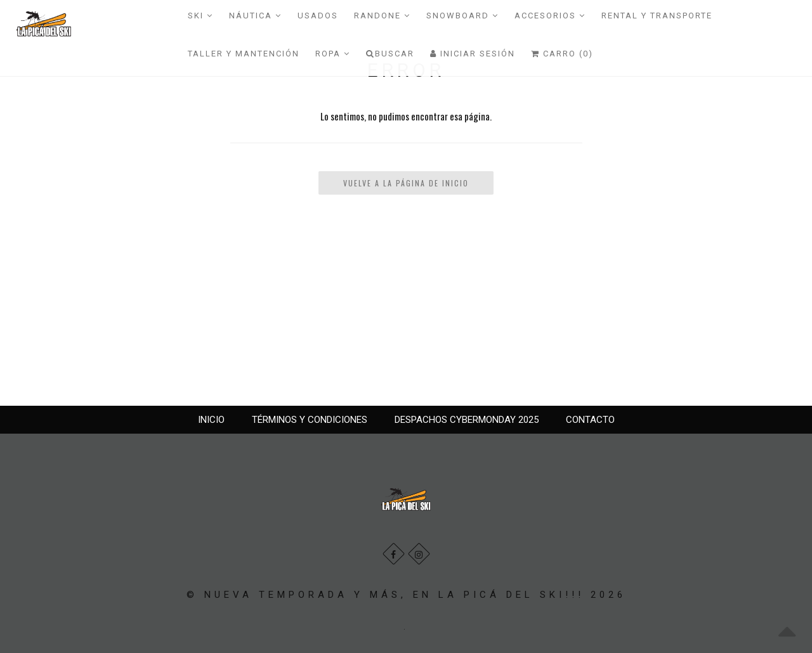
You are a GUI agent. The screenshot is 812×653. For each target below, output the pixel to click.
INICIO (211, 420)
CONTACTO (590, 420)
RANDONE (382, 16)
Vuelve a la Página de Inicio (406, 183)
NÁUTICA (255, 16)
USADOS (318, 16)
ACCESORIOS (550, 16)
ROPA (333, 54)
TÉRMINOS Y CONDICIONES (310, 420)
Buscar (390, 54)
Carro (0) (562, 54)
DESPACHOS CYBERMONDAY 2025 (467, 420)
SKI (200, 16)
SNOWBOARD (462, 16)
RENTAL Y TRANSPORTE (657, 16)
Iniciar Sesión (473, 54)
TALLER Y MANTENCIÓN (244, 54)
